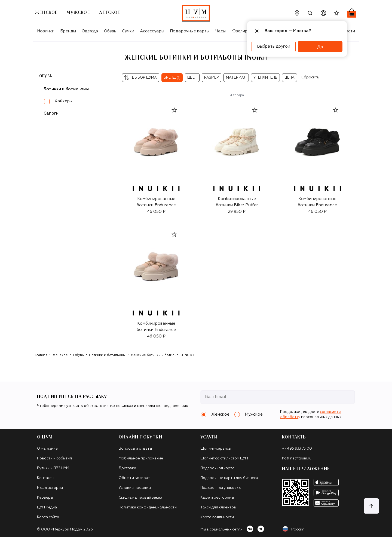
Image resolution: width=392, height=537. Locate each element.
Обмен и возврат (134, 478)
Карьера (45, 498)
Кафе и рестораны (217, 498)
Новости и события (54, 458)
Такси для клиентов (218, 507)
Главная (41, 355)
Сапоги (51, 113)
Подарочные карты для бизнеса (229, 478)
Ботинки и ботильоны (107, 355)
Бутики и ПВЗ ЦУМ (53, 468)
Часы (220, 31)
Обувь (110, 31)
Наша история (50, 488)
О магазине (47, 449)
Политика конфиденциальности (148, 507)
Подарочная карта (217, 468)
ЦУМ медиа (47, 507)
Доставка (127, 468)
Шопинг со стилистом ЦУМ (224, 458)
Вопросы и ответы (135, 449)
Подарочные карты (190, 31)
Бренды (68, 31)
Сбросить (310, 77)
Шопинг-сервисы (216, 449)
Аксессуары (152, 31)
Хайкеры (63, 101)
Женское (60, 355)
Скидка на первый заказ (140, 498)
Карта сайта (48, 517)
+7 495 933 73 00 (297, 449)
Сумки (128, 31)
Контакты (46, 478)
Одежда (90, 31)
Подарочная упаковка (220, 488)
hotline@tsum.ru (297, 458)
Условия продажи (135, 488)
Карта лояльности (217, 517)
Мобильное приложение (141, 458)
